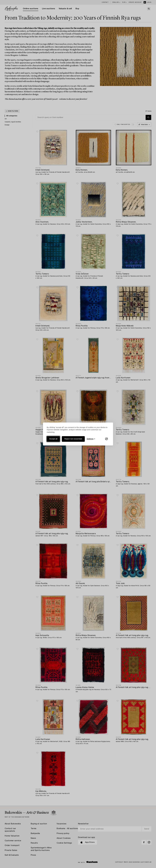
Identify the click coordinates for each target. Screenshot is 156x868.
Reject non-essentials (73, 439)
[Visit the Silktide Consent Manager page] (106, 439)
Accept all (53, 439)
